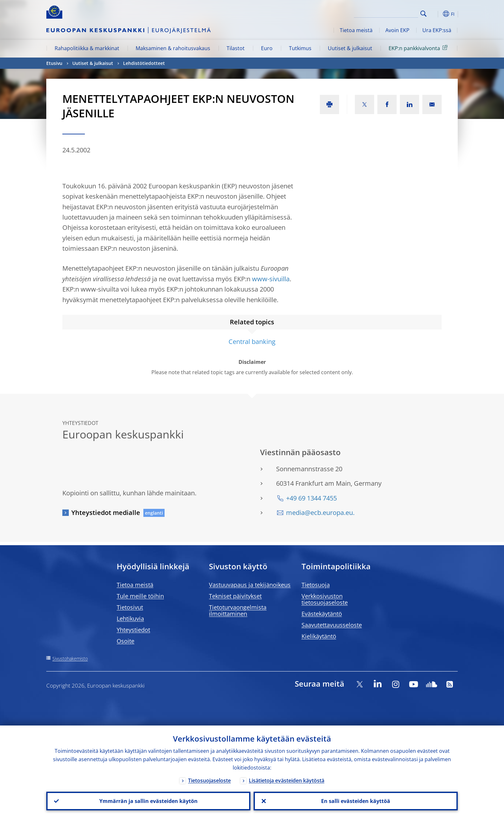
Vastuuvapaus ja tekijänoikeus (250, 585)
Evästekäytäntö (322, 614)
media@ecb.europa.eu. (320, 513)
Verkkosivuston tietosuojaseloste (325, 599)
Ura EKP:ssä (437, 30)
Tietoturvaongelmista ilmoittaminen (238, 610)
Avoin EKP (397, 30)
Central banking (252, 342)
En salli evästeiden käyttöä (356, 801)
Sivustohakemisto (70, 658)
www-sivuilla (271, 279)
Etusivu (54, 63)
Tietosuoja (316, 585)
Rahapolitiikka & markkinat (87, 48)
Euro (267, 48)
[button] (435, 14)
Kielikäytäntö (319, 636)
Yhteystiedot (133, 630)
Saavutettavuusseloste (332, 625)
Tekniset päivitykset (235, 596)
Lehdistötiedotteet (144, 63)
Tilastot (236, 48)
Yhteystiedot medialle (106, 513)
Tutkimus (300, 48)
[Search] (386, 13)
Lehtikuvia (130, 618)
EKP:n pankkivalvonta (419, 48)
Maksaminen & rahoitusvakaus (173, 48)
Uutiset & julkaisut (350, 48)
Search (423, 14)
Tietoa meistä (356, 30)
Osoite (126, 641)
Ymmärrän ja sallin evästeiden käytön (148, 801)
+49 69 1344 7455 (311, 498)
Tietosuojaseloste (209, 780)
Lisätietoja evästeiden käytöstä (287, 780)
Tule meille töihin (140, 596)
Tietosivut (130, 607)
